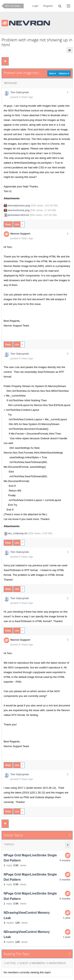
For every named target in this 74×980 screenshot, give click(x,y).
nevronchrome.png (18, 210)
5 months (65, 860)
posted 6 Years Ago (22, 97)
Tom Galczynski (20, 92)
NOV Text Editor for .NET (14, 6)
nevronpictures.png (19, 205)
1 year (67, 918)
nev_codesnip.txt (17, 533)
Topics (9, 844)
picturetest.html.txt (18, 215)
